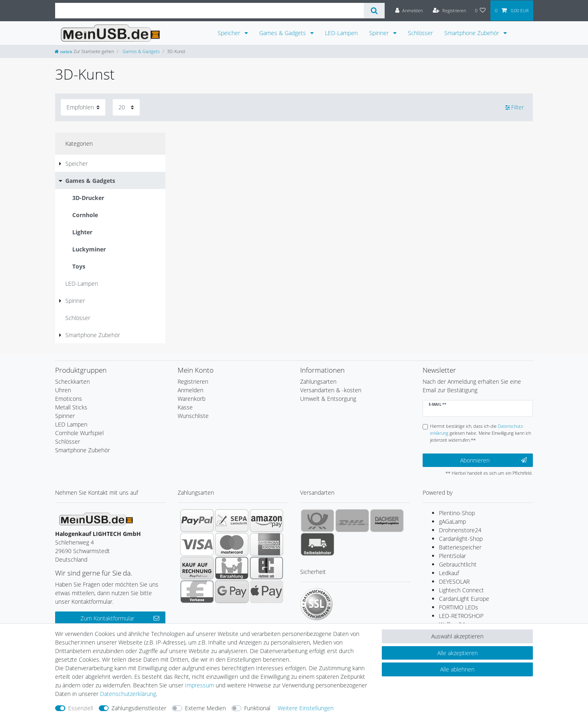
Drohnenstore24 (460, 530)
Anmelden (190, 390)
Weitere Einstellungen (306, 708)
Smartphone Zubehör (472, 33)
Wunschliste (193, 416)
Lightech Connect (461, 590)
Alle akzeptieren (458, 653)
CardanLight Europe (464, 599)
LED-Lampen (341, 33)
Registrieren (193, 381)
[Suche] (374, 11)
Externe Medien (205, 708)
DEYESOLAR (454, 581)
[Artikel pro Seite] (126, 107)
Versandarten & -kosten (331, 390)
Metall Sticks (71, 407)
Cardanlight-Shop (461, 539)
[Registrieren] (449, 11)
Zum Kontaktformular (120, 618)
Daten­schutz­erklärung (128, 694)
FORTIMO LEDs (459, 607)
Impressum (199, 685)
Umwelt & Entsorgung (328, 399)
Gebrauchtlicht (458, 564)
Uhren (63, 390)
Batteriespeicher (460, 547)
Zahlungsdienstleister (139, 708)
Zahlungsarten (318, 381)
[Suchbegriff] (209, 11)
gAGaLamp (452, 521)
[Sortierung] (83, 107)
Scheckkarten (72, 381)
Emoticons (69, 399)
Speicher (230, 33)
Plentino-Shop (457, 513)
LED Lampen (71, 424)
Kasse (185, 407)
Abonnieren (493, 460)
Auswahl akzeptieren (457, 636)
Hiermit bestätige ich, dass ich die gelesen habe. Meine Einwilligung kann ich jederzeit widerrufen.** (480, 433)
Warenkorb (192, 399)
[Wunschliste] (480, 11)
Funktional (257, 708)
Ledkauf (449, 573)
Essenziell (81, 708)
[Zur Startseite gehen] (84, 51)
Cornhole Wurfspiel (79, 433)
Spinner (380, 33)
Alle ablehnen (457, 669)
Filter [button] (515, 107)
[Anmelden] (409, 11)
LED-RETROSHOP (461, 616)
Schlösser (420, 33)
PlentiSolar (452, 556)
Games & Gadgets (283, 33)
